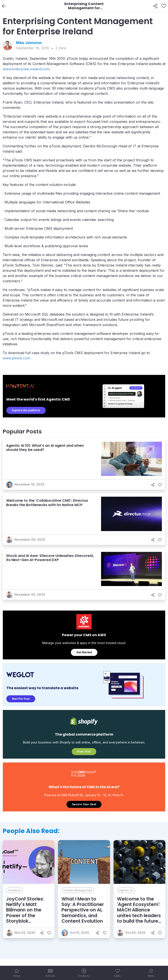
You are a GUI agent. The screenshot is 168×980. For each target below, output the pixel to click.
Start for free (21, 699)
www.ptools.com (16, 358)
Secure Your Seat (84, 804)
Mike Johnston (29, 43)
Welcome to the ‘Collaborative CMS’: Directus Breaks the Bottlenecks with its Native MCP (47, 503)
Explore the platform (26, 410)
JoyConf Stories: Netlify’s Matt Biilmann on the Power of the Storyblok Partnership (25, 913)
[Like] (164, 6)
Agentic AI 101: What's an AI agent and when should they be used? (45, 448)
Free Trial (84, 751)
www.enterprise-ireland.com (26, 69)
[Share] (155, 6)
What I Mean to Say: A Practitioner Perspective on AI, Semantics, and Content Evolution (83, 910)
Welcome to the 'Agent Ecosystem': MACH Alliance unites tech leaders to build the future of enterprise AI (139, 913)
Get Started (84, 652)
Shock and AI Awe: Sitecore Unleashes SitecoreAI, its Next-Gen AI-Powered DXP (50, 558)
